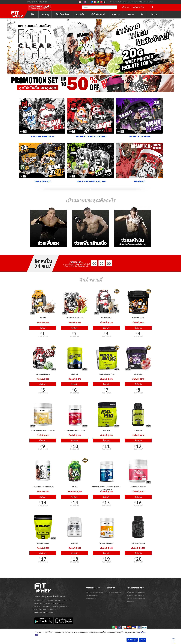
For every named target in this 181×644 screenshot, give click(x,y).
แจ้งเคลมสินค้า (91, 599)
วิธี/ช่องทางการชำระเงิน (95, 592)
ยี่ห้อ (32, 14)
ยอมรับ (142, 640)
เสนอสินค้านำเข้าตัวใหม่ (136, 599)
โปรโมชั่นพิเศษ (62, 14)
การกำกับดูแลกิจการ (114, 592)
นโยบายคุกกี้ (132, 640)
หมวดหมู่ (45, 14)
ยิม (142, 14)
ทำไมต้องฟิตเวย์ (98, 14)
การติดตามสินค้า (92, 595)
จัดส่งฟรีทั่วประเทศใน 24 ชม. (37, 2)
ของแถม (130, 14)
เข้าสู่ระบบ (126, 7)
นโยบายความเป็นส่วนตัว (136, 592)
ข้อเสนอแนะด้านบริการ (136, 595)
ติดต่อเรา (130, 602)
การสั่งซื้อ (80, 14)
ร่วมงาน (154, 14)
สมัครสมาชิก (138, 7)
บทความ (116, 14)
